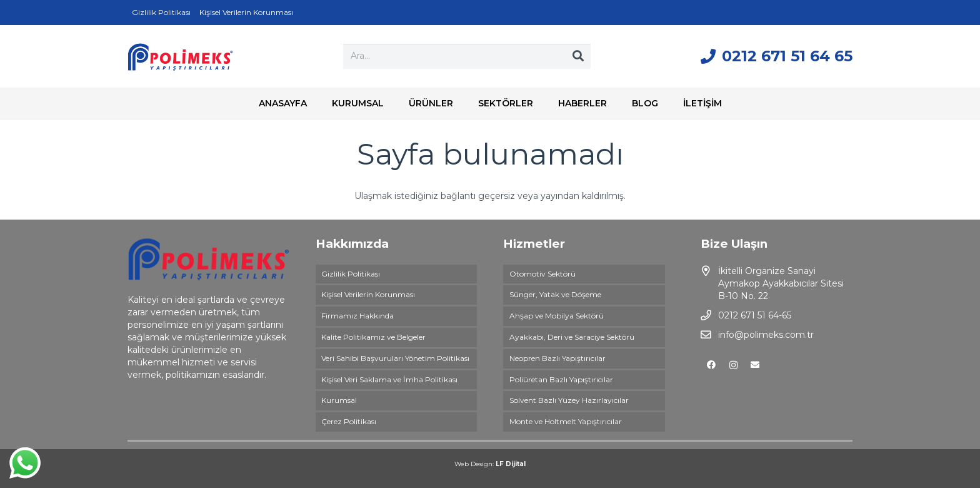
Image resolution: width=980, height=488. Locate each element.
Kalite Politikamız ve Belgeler (373, 337)
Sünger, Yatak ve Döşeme (555, 294)
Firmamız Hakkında (357, 316)
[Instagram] (733, 365)
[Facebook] (712, 365)
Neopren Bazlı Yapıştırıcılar (557, 358)
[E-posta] (755, 365)
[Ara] (578, 56)
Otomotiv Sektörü (542, 274)
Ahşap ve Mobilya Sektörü (557, 316)
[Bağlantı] (180, 57)
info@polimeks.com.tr (766, 335)
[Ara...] (467, 56)
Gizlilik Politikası (351, 274)
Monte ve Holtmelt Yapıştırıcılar (566, 421)
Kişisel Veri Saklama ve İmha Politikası (389, 379)
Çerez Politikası (349, 421)
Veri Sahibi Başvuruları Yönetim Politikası (395, 358)
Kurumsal (339, 400)
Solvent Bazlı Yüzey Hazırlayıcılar (569, 400)
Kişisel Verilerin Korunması (368, 294)
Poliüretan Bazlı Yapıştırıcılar (561, 379)
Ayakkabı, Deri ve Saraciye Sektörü (572, 337)
